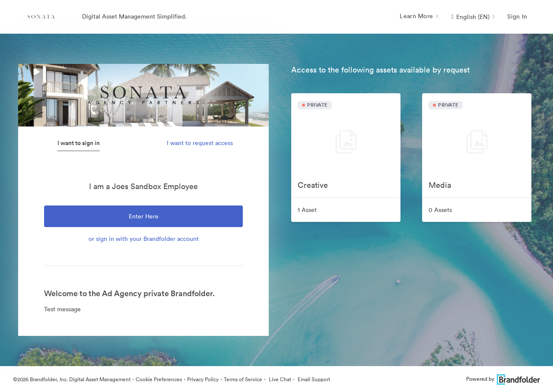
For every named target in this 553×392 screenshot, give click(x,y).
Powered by (503, 379)
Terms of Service (243, 379)
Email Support (313, 379)
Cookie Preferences (159, 379)
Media (440, 185)
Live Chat (279, 379)
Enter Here (144, 216)
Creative (313, 185)
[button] (473, 17)
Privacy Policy (203, 379)
